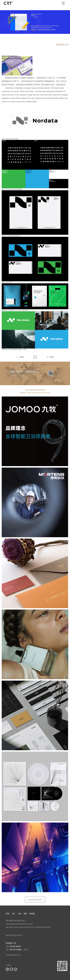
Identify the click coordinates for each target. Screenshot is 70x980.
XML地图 (17, 921)
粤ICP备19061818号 (14, 935)
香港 (25, 914)
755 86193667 (15, 946)
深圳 (8, 914)
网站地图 (9, 921)
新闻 (23, 921)
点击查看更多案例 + (35, 900)
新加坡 (32, 914)
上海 (19, 914)
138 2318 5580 (16, 950)
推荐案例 (60, 45)
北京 (13, 914)
